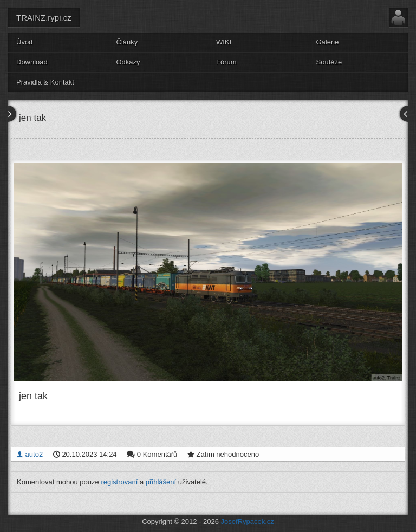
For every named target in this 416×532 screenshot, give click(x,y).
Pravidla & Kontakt (45, 82)
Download (32, 62)
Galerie (328, 42)
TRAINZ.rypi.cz (44, 18)
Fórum (226, 62)
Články (127, 42)
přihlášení (161, 482)
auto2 (30, 454)
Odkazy (128, 62)
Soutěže (329, 62)
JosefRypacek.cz (248, 521)
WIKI (224, 42)
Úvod (24, 42)
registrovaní (119, 482)
